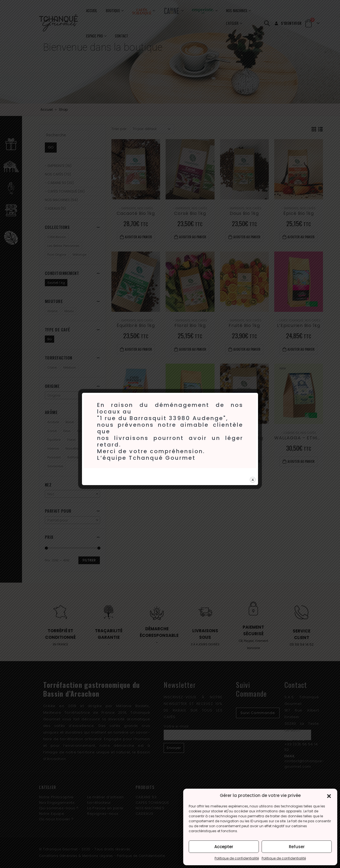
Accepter (224, 847)
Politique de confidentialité (237, 858)
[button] (329, 796)
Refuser (297, 847)
